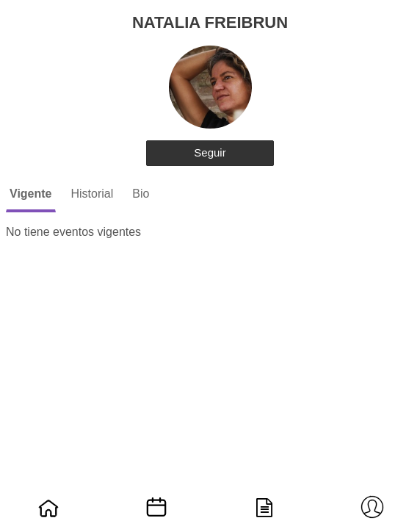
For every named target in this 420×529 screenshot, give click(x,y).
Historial (93, 194)
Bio (141, 194)
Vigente (31, 194)
